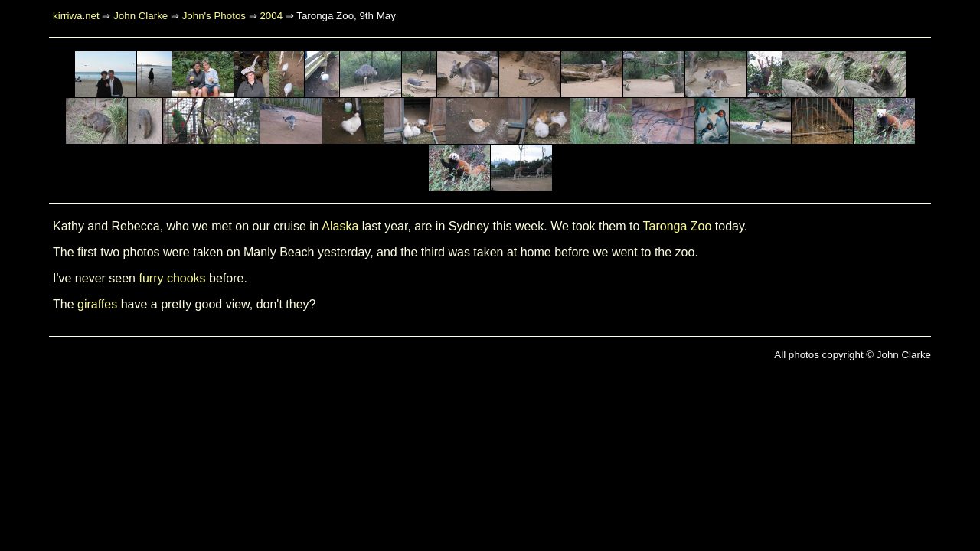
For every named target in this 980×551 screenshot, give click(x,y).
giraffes (97, 304)
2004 (271, 16)
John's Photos (214, 16)
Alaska (340, 226)
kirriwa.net (76, 16)
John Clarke (140, 16)
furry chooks (172, 278)
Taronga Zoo (678, 226)
